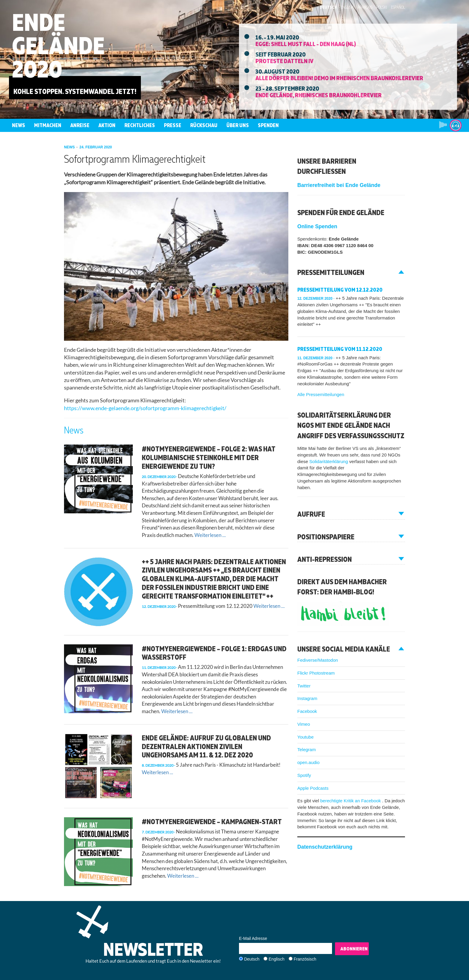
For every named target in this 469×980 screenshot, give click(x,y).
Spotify (304, 775)
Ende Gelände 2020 (58, 45)
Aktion (107, 125)
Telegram (307, 750)
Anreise (80, 125)
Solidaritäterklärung (329, 461)
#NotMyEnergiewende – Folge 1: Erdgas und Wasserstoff (214, 653)
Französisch (305, 959)
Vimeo (304, 724)
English (347, 7)
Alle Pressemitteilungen (321, 394)
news (70, 147)
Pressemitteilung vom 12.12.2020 (340, 290)
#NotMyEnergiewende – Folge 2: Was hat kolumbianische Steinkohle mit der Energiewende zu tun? (209, 457)
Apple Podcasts (313, 788)
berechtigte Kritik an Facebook (351, 801)
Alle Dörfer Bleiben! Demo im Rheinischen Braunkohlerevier (339, 78)
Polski (382, 7)
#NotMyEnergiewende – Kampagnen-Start (212, 821)
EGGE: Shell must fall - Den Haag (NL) (306, 44)
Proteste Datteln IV (284, 61)
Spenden (268, 125)
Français (365, 7)
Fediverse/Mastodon (318, 660)
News (19, 125)
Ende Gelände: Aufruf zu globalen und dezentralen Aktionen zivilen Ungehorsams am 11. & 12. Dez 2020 (206, 746)
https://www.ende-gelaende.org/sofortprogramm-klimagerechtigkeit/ (145, 408)
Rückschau (204, 125)
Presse (173, 125)
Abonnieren (354, 949)
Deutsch (328, 7)
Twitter (304, 686)
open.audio (308, 762)
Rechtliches (140, 125)
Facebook (307, 711)
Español (398, 7)
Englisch (277, 959)
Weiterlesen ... (210, 535)
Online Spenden (317, 226)
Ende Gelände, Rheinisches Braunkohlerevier (319, 95)
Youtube (306, 737)
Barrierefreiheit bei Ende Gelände (339, 185)
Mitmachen (48, 125)
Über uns (238, 125)
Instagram (307, 698)
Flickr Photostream (316, 673)
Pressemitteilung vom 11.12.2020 (340, 349)
